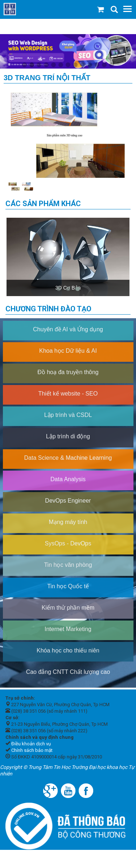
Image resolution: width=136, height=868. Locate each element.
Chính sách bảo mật (32, 750)
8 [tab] (75, 65)
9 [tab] (83, 65)
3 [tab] (39, 65)
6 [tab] (61, 65)
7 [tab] (68, 65)
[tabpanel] (68, 51)
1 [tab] (25, 65)
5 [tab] (54, 65)
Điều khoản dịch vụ (31, 744)
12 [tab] (104, 65)
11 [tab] (97, 65)
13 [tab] (112, 65)
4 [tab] (46, 65)
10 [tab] (90, 65)
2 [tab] (32, 65)
